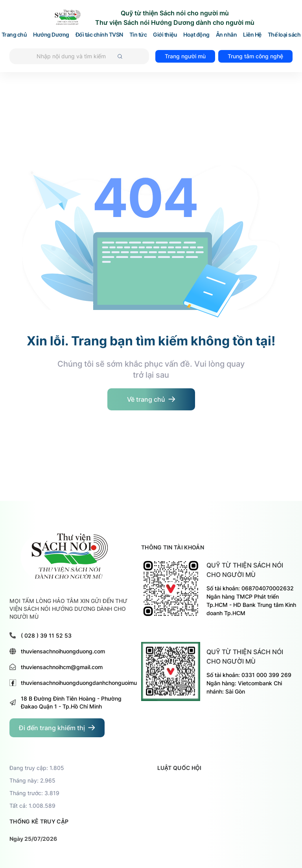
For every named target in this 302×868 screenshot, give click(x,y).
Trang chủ (14, 35)
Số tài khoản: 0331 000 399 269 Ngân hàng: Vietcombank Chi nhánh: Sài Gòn (249, 683)
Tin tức (138, 35)
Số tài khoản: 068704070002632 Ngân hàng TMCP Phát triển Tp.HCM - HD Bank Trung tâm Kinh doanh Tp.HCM (251, 601)
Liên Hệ (252, 35)
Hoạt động (196, 35)
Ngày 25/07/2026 (33, 839)
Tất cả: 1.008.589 (32, 806)
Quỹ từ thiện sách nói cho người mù (245, 570)
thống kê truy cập (39, 821)
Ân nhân (226, 35)
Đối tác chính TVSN (99, 35)
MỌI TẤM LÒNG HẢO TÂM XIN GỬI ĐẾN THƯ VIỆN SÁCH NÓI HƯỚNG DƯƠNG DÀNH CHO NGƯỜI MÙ (68, 609)
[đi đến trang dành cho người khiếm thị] (57, 728)
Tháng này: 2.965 (32, 780)
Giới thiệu (165, 35)
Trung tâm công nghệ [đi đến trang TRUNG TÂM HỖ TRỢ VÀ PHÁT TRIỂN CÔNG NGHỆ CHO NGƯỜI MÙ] (255, 56)
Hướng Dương (51, 35)
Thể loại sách (284, 35)
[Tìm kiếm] (79, 56)
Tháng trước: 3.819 (34, 793)
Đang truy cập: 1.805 (37, 768)
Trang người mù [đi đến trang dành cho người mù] (185, 56)
